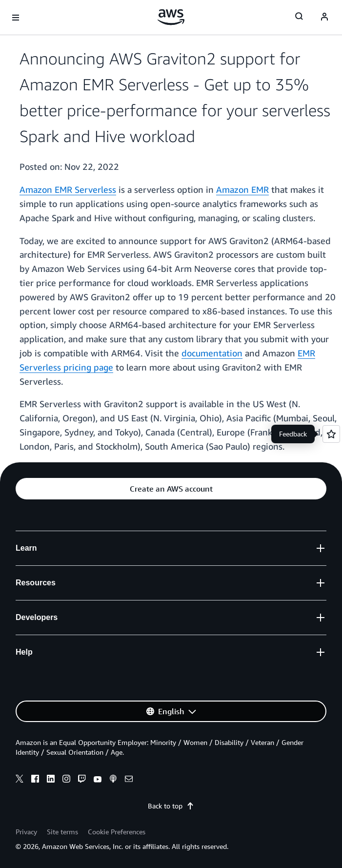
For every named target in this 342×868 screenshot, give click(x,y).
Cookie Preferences (117, 832)
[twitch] (82, 780)
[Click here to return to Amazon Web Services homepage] (171, 17)
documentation (212, 353)
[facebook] (35, 780)
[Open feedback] (331, 434)
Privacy (26, 832)
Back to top (171, 806)
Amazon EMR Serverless (68, 189)
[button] (171, 489)
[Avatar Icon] (324, 18)
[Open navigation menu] (16, 18)
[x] (20, 780)
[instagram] (66, 780)
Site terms (62, 832)
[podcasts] (113, 780)
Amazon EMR (242, 189)
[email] (129, 780)
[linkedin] (51, 780)
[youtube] (98, 780)
